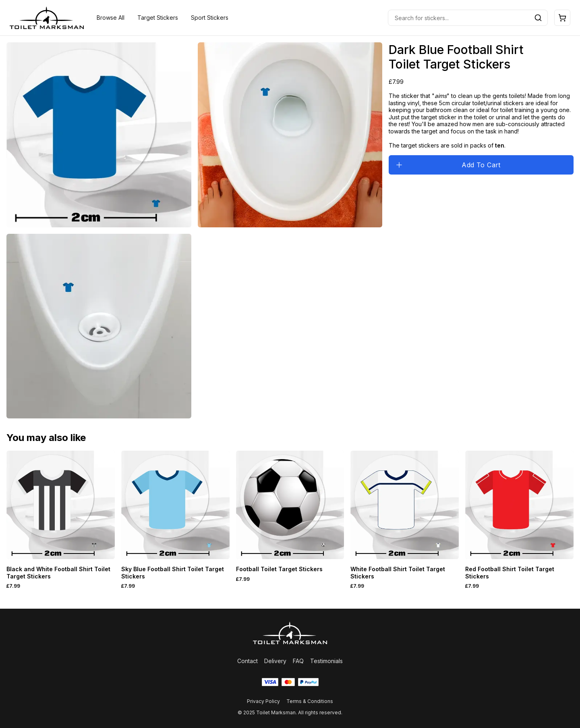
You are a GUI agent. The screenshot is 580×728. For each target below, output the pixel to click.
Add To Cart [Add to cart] (448, 165)
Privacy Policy (263, 701)
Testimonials (326, 661)
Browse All (111, 18)
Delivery (275, 661)
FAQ (298, 661)
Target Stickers (158, 18)
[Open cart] (562, 18)
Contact (248, 661)
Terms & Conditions (310, 701)
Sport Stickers (210, 18)
